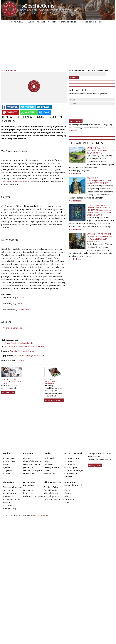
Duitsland (48, 464)
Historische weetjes (74, 470)
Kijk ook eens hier (53, 482)
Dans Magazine (51, 490)
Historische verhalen (68, 22)
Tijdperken (52, 22)
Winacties (7, 473)
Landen (31, 22)
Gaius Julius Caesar (32, 464)
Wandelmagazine (52, 493)
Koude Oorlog (9, 508)
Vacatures (69, 499)
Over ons (69, 493)
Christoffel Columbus (33, 461)
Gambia (13, 351)
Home (13, 22)
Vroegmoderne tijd (12, 499)
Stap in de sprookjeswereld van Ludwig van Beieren (99, 180)
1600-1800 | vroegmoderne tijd (29, 356)
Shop (101, 22)
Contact (68, 490)
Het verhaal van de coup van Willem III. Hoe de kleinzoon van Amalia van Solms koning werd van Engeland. (101, 210)
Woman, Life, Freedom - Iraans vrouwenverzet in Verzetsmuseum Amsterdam (100, 238)
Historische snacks (88, 22)
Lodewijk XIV (29, 473)
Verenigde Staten (26, 351)
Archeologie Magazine (33, 496)
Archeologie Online (53, 496)
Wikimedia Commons (12, 328)
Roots (19, 304)
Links (67, 502)
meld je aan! (95, 465)
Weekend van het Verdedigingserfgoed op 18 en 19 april (101, 150)
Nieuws (13, 70)
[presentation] (90, 111)
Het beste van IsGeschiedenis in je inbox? (11, 381)
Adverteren (70, 496)
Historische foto (72, 458)
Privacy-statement (40, 516)
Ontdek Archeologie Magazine (51, 381)
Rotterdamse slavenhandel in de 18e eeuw (24, 346)
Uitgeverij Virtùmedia (54, 499)
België (47, 461)
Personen (41, 22)
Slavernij (20, 360)
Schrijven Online (51, 487)
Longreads (8, 470)
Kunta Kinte (24, 310)
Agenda (6, 467)
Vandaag (21, 22)
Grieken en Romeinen (13, 487)
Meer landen (50, 473)
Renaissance (9, 496)
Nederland (49, 458)
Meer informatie (54, 400)
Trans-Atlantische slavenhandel (19, 343)
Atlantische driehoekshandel (14, 181)
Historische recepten (74, 461)
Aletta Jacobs (29, 458)
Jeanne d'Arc (29, 467)
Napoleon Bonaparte (33, 470)
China (46, 470)
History (20, 297)
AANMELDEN (8, 392)
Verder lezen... (76, 174)
